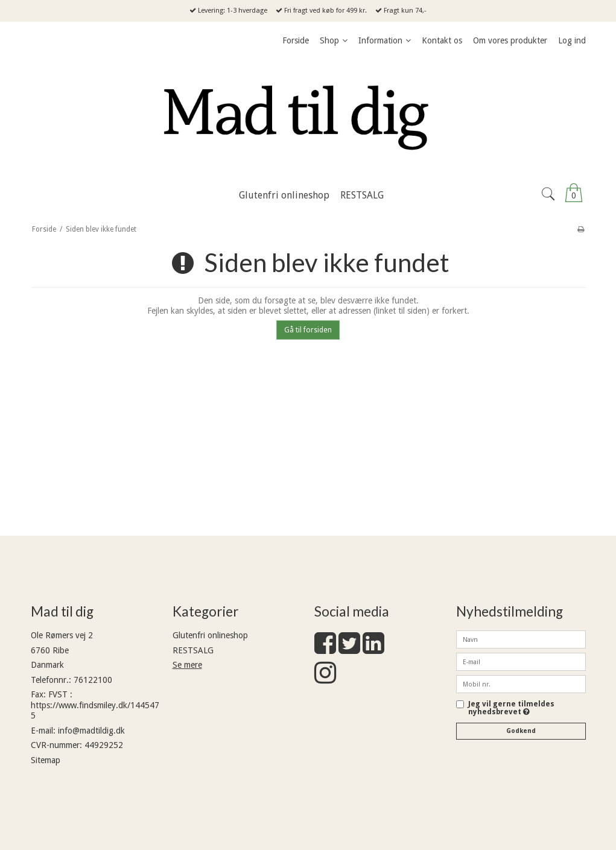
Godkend (521, 731)
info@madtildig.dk (91, 731)
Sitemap (46, 760)
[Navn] (521, 639)
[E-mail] (521, 661)
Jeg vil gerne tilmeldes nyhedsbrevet (511, 708)
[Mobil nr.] (521, 683)
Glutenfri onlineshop (210, 635)
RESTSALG (193, 650)
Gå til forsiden (308, 330)
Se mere (187, 665)
